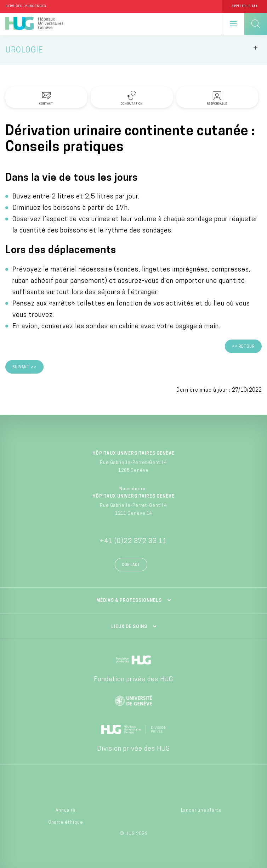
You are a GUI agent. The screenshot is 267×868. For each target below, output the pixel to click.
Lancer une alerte (201, 811)
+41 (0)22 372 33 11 (133, 541)
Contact (131, 565)
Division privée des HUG (133, 749)
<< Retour (243, 347)
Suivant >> (24, 367)
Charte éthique (66, 823)
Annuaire (66, 811)
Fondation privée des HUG (133, 680)
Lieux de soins (129, 627)
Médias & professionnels (129, 601)
